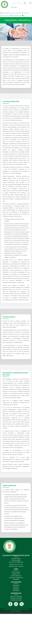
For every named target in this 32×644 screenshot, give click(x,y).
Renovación (16, 591)
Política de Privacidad (16, 596)
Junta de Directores (16, 576)
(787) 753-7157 (19, 565)
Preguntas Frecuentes (16, 598)
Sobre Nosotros (16, 572)
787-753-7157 (5, 15)
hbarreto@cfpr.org (16, 15)
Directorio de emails (16, 600)
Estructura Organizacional (16, 578)
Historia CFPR (16, 574)
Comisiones (16, 579)
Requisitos (16, 587)
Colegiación (16, 589)
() (24, 15)
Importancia (16, 585)
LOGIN (15, 7)
